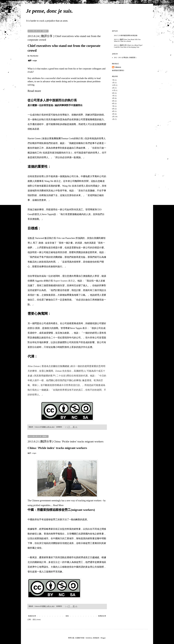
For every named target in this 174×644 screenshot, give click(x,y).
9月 (113, 93)
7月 (113, 80)
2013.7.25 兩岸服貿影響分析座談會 (126, 35)
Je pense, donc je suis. (49, 11)
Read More (58, 505)
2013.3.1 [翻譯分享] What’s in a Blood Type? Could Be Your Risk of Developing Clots (128, 46)
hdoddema (89, 638)
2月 (113, 88)
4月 (113, 111)
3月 (113, 98)
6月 (113, 109)
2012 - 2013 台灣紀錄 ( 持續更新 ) (125, 58)
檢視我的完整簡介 (118, 70)
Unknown (118, 67)
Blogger (103, 638)
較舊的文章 (102, 616)
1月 (113, 83)
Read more (34, 91)
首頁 (67, 616)
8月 (113, 103)
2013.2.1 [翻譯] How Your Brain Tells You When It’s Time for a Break (127, 40)
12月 (114, 85)
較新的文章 (32, 616)
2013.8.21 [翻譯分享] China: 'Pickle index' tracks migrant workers (66, 441)
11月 (114, 90)
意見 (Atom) (37, 620)
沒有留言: (59, 427)
